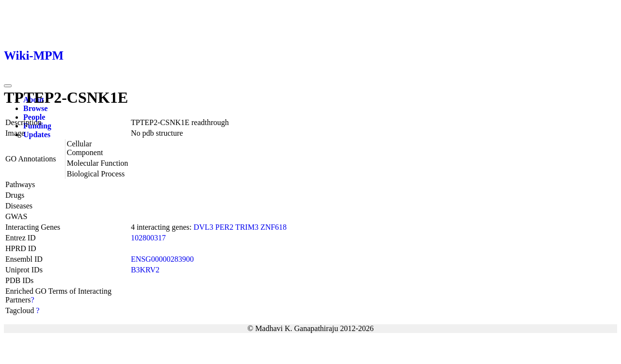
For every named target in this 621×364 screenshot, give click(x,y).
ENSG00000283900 (162, 259)
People (34, 117)
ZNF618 (273, 227)
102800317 (148, 238)
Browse (35, 108)
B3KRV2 (145, 270)
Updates (37, 135)
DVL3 (203, 227)
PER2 (224, 227)
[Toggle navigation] (8, 86)
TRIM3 (247, 227)
